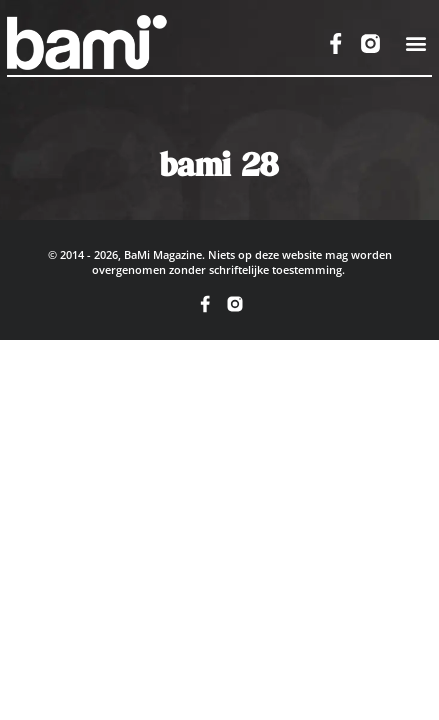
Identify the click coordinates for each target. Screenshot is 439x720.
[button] (415, 43)
